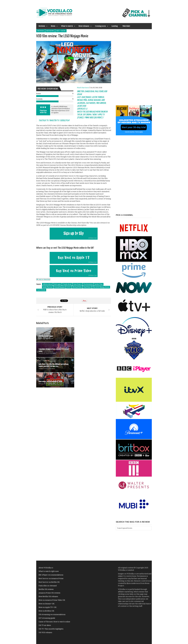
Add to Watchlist (43, 279)
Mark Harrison (83, 88)
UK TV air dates (45, 625)
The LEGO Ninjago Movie (101, 287)
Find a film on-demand (48, 586)
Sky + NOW (61, 31)
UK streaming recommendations (52, 615)
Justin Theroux (48, 287)
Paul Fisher (87, 287)
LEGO (69, 287)
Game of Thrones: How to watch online (54, 622)
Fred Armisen (88, 284)
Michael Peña (77, 287)
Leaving (115, 26)
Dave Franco (78, 284)
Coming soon (100, 27)
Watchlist (126, 26)
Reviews (42, 27)
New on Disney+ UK (47, 604)
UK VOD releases (45, 633)
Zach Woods (41, 290)
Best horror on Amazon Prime (51, 579)
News (53, 27)
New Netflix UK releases (48, 597)
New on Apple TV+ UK (48, 607)
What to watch (67, 27)
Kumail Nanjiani (60, 287)
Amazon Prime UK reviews (49, 593)
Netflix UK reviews (46, 589)
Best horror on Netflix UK (49, 582)
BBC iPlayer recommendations (51, 575)
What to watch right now (49, 571)
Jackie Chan (99, 284)
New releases (84, 27)
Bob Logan (57, 284)
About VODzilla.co (46, 568)
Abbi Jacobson (47, 284)
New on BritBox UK (46, 611)
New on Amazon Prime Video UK (52, 600)
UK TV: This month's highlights (51, 629)
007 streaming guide (47, 618)
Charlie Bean (67, 284)
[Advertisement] (134, 69)
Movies (41, 31)
